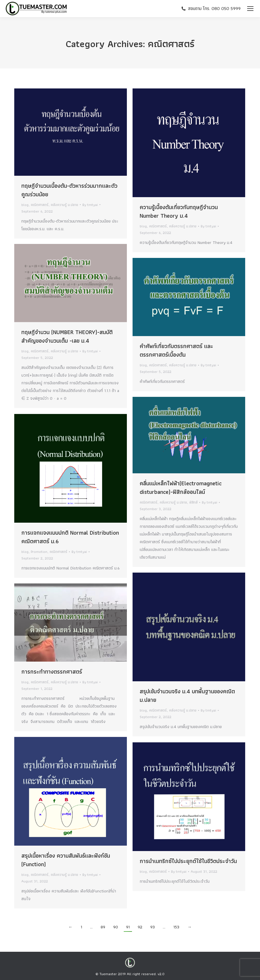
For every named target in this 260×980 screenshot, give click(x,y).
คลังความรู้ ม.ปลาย (64, 205)
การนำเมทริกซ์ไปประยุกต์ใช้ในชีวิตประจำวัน (188, 861)
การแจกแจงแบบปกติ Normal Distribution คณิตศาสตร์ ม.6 (70, 537)
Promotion (39, 552)
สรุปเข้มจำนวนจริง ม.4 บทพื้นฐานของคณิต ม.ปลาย (187, 696)
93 (153, 927)
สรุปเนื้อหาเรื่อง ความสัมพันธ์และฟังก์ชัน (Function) (66, 860)
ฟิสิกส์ (193, 502)
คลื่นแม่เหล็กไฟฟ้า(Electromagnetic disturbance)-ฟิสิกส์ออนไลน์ (181, 488)
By (90, 205)
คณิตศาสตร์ (40, 205)
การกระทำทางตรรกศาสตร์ (52, 672)
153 (176, 927)
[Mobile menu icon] (250, 9)
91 (128, 927)
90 (116, 927)
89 (103, 927)
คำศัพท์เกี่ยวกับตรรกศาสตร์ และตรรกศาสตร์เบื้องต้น (176, 350)
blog (25, 205)
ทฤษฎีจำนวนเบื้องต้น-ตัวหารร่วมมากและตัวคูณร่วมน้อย (69, 190)
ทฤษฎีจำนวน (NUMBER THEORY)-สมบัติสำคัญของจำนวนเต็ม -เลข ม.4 (67, 336)
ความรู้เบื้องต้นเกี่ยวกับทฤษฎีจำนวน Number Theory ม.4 (179, 211)
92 (140, 927)
